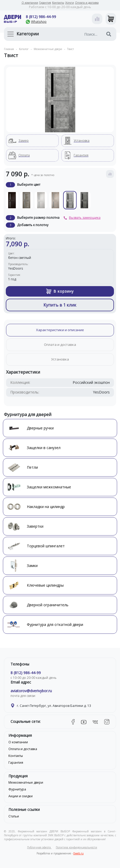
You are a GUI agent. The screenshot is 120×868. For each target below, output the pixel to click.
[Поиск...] (84, 34)
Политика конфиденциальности (76, 847)
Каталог (24, 49)
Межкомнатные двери (48, 49)
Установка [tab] (60, 359)
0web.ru (79, 853)
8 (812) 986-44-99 (41, 17)
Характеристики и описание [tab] (60, 330)
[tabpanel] (60, 100)
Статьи (14, 816)
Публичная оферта (39, 847)
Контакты (58, 3)
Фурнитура (17, 789)
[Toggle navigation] (11, 34)
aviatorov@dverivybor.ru (31, 691)
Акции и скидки (21, 796)
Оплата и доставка (87, 3)
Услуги (70, 3)
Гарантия (45, 3)
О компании (30, 3)
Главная (9, 49)
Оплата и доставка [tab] (60, 345)
